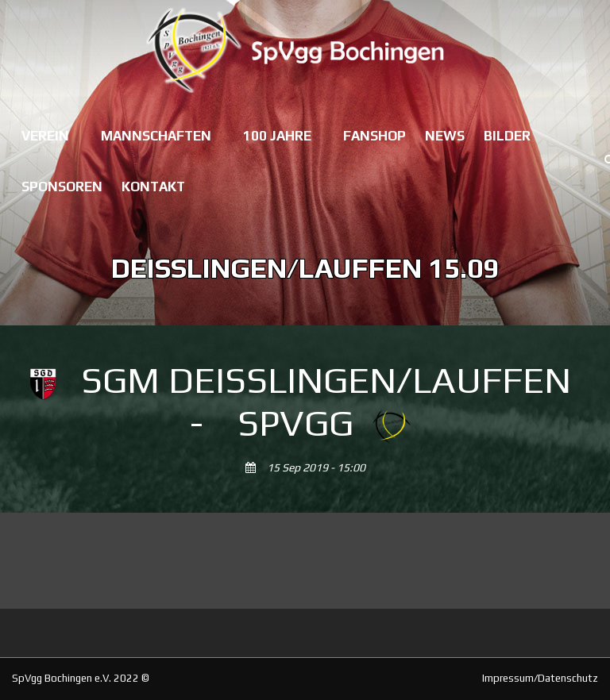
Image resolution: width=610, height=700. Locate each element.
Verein (45, 136)
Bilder (507, 136)
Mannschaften (156, 136)
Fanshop (374, 136)
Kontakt (153, 187)
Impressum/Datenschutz (540, 678)
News (445, 136)
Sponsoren (62, 187)
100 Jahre (277, 136)
